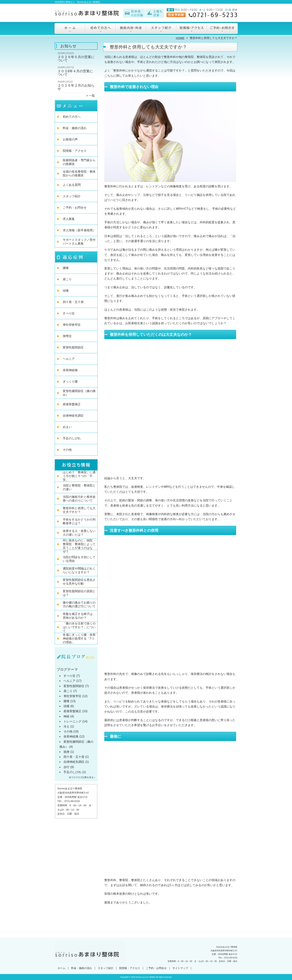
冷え (66, 726)
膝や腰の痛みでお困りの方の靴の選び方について (79, 604)
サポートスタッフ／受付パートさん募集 (79, 242)
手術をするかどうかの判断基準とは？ (79, 521)
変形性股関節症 (73, 347)
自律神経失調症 (73, 416)
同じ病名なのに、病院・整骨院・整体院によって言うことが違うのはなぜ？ (79, 546)
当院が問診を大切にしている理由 (79, 559)
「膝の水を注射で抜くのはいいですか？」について (79, 627)
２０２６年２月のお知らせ (76, 87)
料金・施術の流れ (131, 29)
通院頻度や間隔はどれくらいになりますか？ (79, 570)
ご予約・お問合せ (222, 29)
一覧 (92, 96)
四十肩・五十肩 (73, 302)
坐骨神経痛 (70, 370)
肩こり (67, 279)
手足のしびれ (72, 438)
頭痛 (66, 291)
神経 (66, 716)
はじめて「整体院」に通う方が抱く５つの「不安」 (79, 476)
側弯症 (67, 336)
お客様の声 (70, 139)
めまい (67, 427)
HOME (180, 38)
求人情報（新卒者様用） (79, 230)
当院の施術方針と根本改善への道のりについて (79, 499)
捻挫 (66, 752)
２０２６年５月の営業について (76, 59)
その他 (67, 450)
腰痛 (66, 268)
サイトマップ (180, 968)
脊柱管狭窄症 (72, 325)
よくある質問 (72, 185)
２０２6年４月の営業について (75, 73)
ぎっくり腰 (70, 382)
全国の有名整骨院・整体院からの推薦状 (79, 173)
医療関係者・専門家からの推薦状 (79, 162)
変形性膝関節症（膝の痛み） (79, 393)
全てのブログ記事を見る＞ (82, 777)
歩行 (66, 767)
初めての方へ (100, 29)
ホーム (70, 29)
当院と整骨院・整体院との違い (79, 487)
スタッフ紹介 (161, 29)
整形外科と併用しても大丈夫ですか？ (79, 510)
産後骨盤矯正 (72, 404)
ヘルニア (69, 359)
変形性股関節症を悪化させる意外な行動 (79, 582)
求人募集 (69, 219)
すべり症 (69, 313)
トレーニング (72, 721)
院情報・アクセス (192, 29)
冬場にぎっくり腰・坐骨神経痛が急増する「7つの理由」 (79, 639)
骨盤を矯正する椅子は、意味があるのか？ (79, 616)
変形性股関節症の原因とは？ (79, 593)
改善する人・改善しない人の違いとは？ (79, 533)
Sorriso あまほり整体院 (146, 977)
